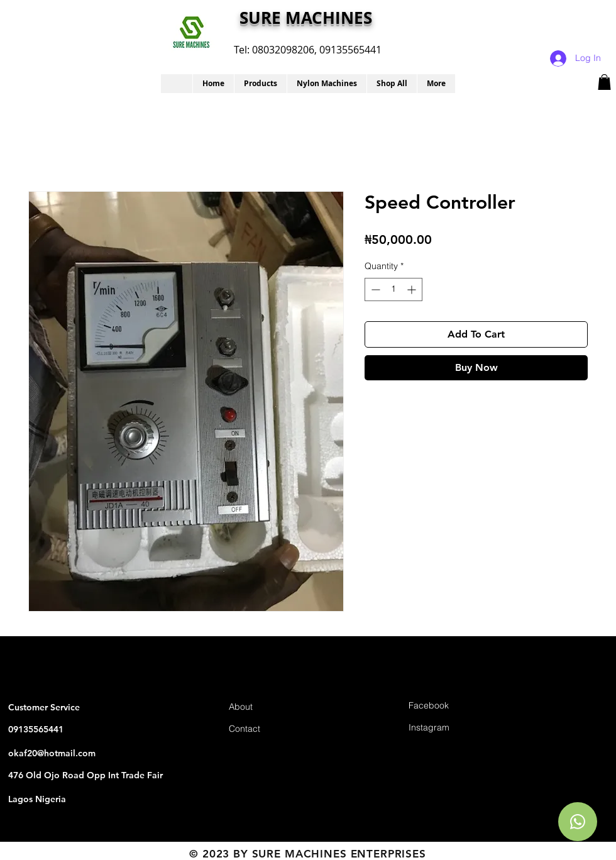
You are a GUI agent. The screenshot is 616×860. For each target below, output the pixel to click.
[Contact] (273, 730)
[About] (273, 708)
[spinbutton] (393, 289)
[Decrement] (374, 289)
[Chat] (578, 822)
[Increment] (413, 289)
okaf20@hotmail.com (52, 753)
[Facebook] (453, 706)
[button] (260, 84)
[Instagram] (453, 728)
